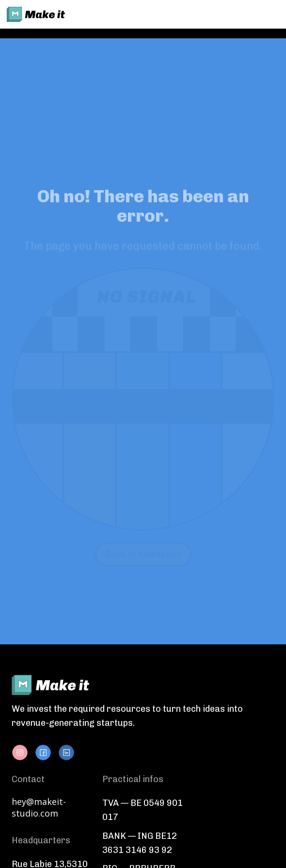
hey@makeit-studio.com (39, 807)
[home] (36, 14)
